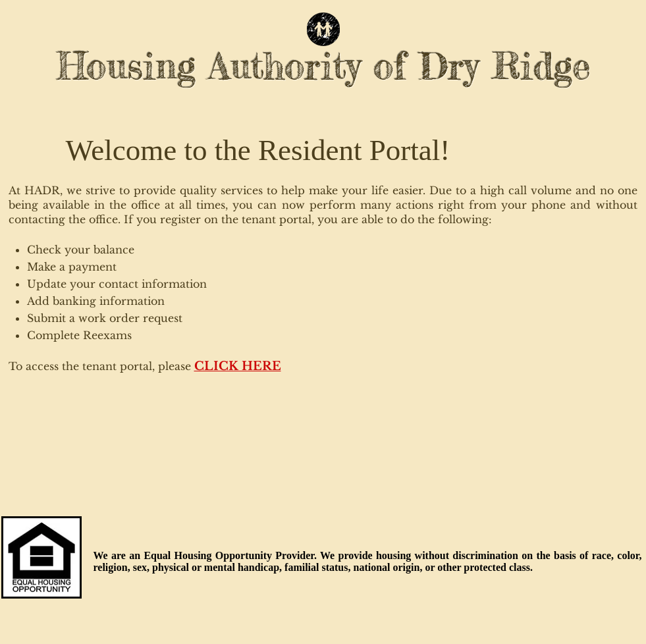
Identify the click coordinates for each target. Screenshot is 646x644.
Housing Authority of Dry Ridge (324, 66)
